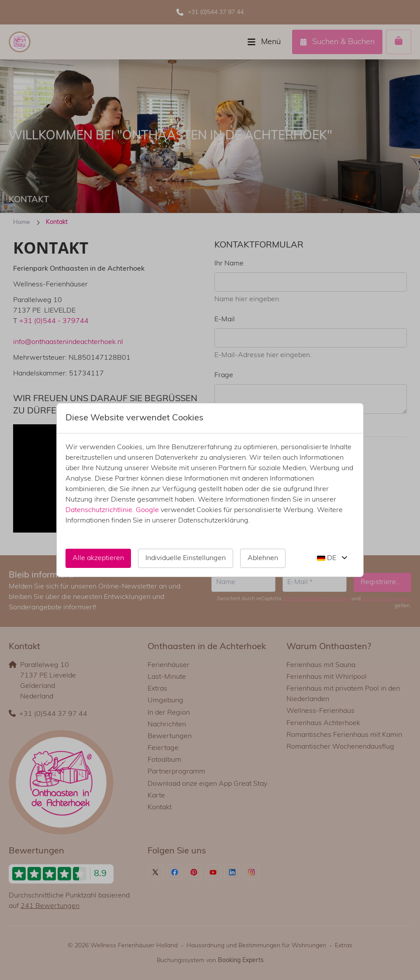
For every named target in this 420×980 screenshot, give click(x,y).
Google (147, 510)
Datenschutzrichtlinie (99, 510)
